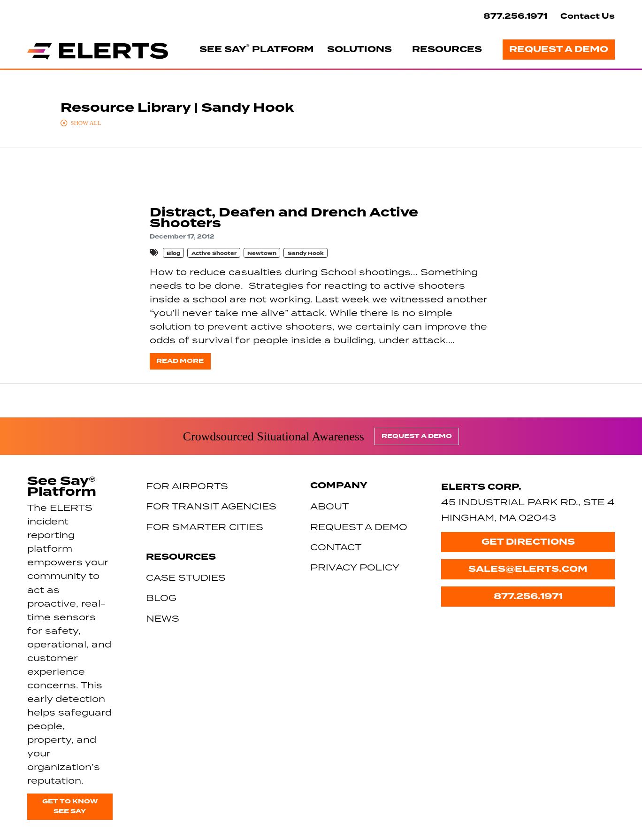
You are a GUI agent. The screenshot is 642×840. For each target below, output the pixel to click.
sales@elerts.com (528, 569)
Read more (180, 361)
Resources (447, 49)
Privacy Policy (355, 567)
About (329, 506)
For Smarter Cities (205, 527)
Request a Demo (559, 49)
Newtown (262, 253)
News (163, 618)
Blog (173, 253)
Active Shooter (214, 253)
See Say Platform (257, 49)
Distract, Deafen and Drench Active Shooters (284, 218)
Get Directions (528, 542)
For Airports (187, 486)
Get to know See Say (70, 806)
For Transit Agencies (211, 506)
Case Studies (186, 577)
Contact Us (588, 16)
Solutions (359, 49)
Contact (336, 547)
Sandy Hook (306, 253)
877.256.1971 (515, 16)
